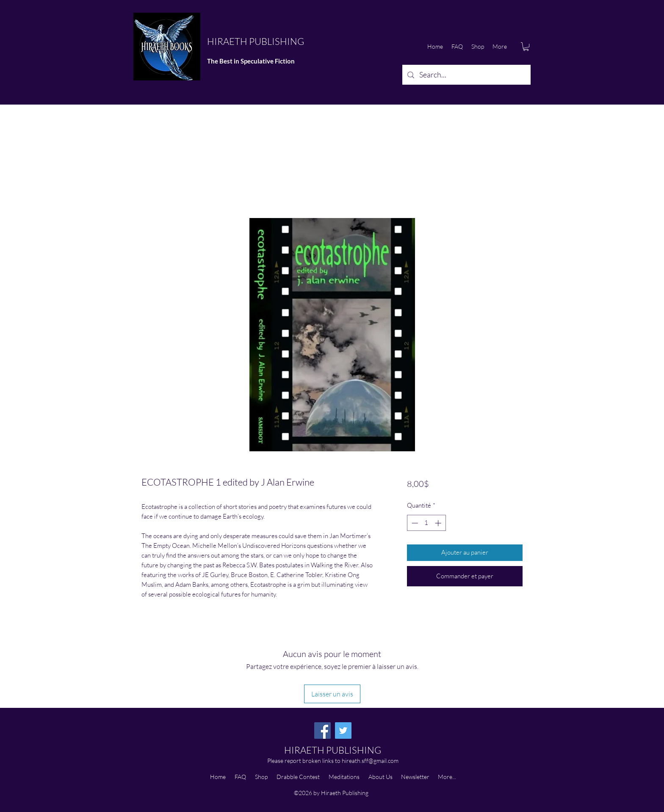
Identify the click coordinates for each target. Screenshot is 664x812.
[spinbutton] (426, 523)
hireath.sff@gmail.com (370, 761)
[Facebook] (322, 731)
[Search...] (466, 75)
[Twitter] (343, 731)
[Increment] (439, 523)
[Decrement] (414, 523)
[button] (526, 47)
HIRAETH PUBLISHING (256, 41)
